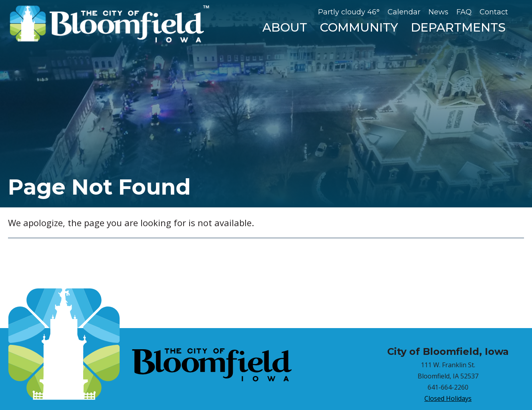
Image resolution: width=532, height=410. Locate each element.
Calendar (404, 12)
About (285, 27)
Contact (494, 12)
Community (359, 27)
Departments (458, 27)
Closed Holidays (448, 398)
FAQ (464, 12)
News (438, 12)
